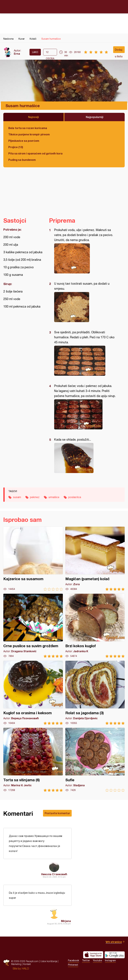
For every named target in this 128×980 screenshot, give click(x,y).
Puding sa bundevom (22, 160)
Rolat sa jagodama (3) (95, 693)
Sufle (95, 760)
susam (17, 497)
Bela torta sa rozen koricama (28, 128)
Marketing (16, 964)
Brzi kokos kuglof (95, 626)
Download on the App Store (93, 955)
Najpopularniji (95, 117)
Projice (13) (16, 147)
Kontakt (27, 964)
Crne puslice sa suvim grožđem (33, 626)
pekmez (35, 497)
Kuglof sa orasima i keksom (33, 693)
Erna (17, 54)
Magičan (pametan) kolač (95, 559)
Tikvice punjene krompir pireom (29, 134)
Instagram (110, 960)
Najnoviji (33, 117)
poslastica (75, 497)
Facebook (73, 960)
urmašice (54, 497)
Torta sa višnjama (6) (33, 760)
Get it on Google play (115, 955)
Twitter (86, 960)
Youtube (97, 960)
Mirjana (66, 921)
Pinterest (73, 965)
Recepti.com (64, 7)
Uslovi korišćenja (49, 961)
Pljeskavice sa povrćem (24, 141)
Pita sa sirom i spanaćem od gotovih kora (35, 153)
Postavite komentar (57, 813)
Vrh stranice (114, 942)
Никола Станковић (54, 874)
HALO (25, 968)
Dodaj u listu (119, 50)
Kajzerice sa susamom (33, 559)
